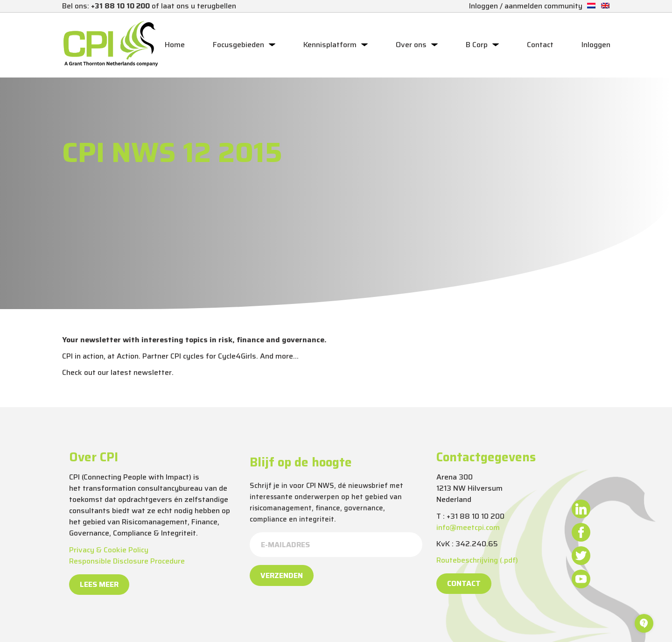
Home (175, 45)
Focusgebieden (238, 45)
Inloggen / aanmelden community (526, 6)
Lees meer (99, 584)
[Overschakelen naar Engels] (605, 6)
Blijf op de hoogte (301, 462)
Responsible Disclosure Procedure (127, 561)
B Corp (477, 45)
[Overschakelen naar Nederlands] (591, 6)
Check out (79, 372)
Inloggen (596, 45)
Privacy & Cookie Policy (109, 550)
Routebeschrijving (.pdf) (477, 560)
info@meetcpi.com (468, 527)
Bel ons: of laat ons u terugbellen (149, 6)
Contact (540, 45)
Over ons (411, 45)
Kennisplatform (330, 45)
